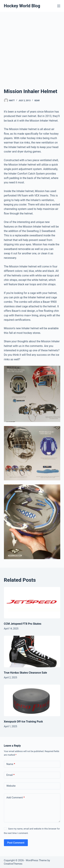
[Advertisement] (32, 45)
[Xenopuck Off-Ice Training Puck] (32, 700)
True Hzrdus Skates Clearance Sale (26, 673)
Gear (37, 101)
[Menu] (59, 6)
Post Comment (16, 843)
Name (11, 764)
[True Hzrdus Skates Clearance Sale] (32, 652)
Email (11, 775)
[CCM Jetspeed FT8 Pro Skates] (32, 603)
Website (11, 786)
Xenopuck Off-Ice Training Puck (23, 722)
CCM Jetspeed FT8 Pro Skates (23, 624)
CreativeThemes (13, 864)
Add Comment (16, 798)
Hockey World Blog (22, 6)
